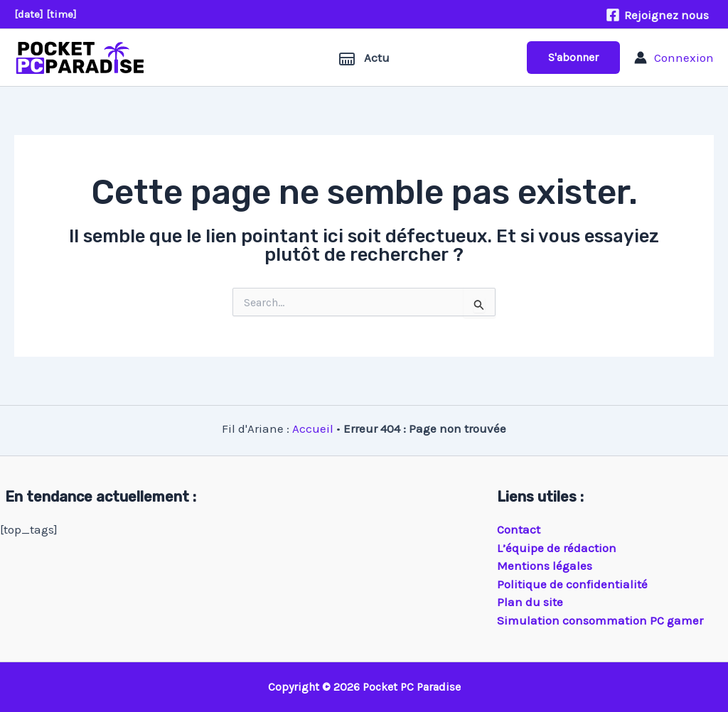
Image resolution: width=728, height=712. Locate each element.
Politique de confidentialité (572, 584)
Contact (519, 529)
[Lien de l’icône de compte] (674, 58)
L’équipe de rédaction (557, 548)
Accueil (313, 428)
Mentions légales (545, 566)
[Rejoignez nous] (657, 15)
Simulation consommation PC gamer (600, 620)
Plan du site (530, 602)
